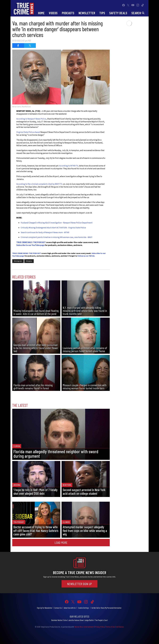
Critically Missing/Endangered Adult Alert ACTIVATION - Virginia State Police (53, 228)
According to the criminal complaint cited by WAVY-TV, (40, 184)
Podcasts (68, 13)
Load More (61, 542)
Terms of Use (110, 627)
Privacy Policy (100, 627)
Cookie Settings (83, 608)
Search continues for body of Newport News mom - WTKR (45, 233)
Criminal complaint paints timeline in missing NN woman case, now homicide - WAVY (56, 237)
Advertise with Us (70, 608)
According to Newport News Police (31, 119)
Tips (102, 13)
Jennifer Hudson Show (76, 620)
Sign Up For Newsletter (45, 608)
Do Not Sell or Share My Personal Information (106, 608)
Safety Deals (118, 13)
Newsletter (87, 13)
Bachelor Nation (57, 620)
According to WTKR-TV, (69, 166)
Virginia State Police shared (28, 132)
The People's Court (101, 620)
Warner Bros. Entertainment (84, 627)
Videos (53, 13)
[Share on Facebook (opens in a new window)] (18, 46)
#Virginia (29, 261)
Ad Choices (120, 627)
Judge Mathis (89, 620)
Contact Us (58, 608)
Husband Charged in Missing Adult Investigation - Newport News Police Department (57, 223)
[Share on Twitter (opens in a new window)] (30, 46)
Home (41, 13)
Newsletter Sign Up (79, 584)
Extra (65, 620)
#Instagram (18, 261)
